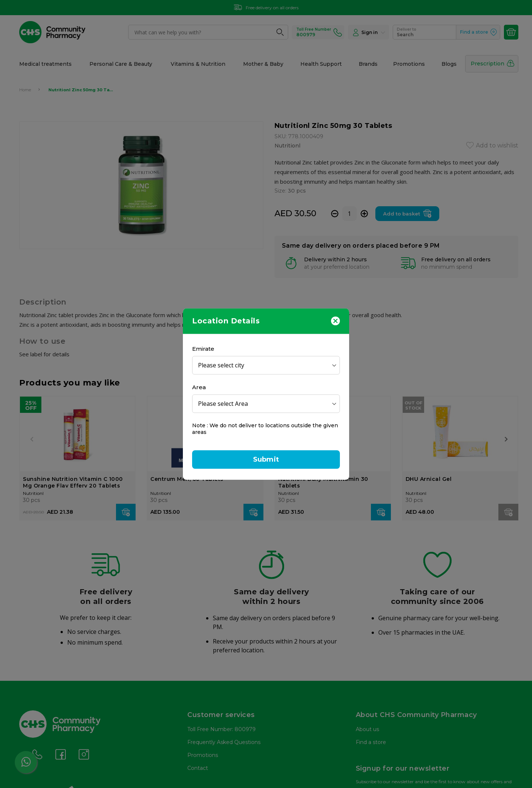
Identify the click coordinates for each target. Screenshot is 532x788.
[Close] (335, 320)
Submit (266, 459)
